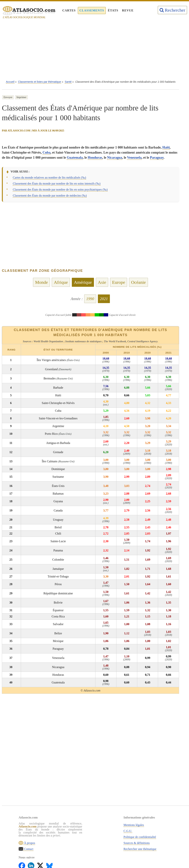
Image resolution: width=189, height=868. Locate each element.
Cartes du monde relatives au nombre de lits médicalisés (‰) (49, 178)
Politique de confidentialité (98, 836)
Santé (68, 82)
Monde (41, 282)
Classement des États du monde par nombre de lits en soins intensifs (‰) (57, 184)
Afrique (61, 282)
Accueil (10, 82)
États (113, 10)
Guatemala (75, 158)
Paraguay (157, 158)
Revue (128, 10)
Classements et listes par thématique (40, 82)
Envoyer (8, 97)
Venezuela (134, 158)
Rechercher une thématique (98, 848)
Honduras (95, 158)
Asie (102, 282)
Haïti (166, 147)
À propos (31, 848)
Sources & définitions (94, 842)
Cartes (69, 10)
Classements (92, 10)
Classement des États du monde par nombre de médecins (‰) (50, 196)
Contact (30, 854)
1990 (90, 299)
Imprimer (21, 97)
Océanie (138, 282)
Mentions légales (92, 824)
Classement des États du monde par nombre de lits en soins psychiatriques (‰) (60, 190)
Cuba (46, 152)
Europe (119, 282)
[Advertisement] (94, 51)
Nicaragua (115, 158)
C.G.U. (86, 830)
